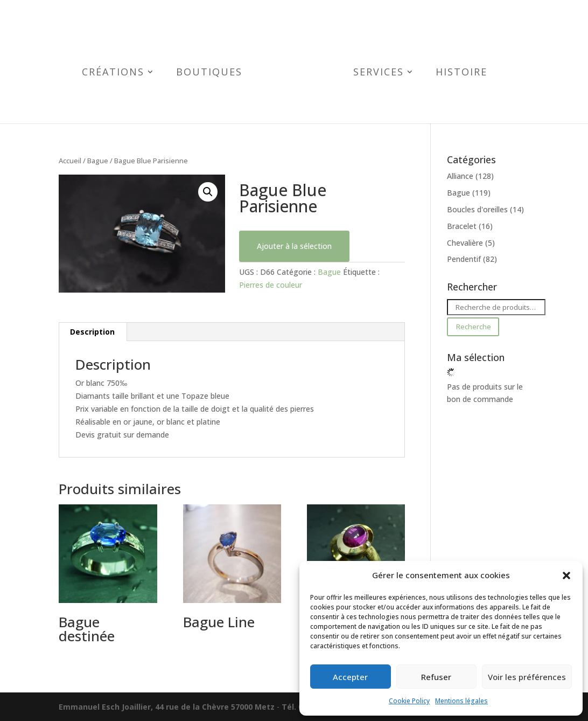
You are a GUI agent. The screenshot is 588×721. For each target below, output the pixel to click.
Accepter (350, 677)
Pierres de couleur (271, 285)
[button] (566, 576)
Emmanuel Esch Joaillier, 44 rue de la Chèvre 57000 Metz (167, 707)
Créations (121, 73)
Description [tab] (92, 332)
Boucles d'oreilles (477, 209)
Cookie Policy (409, 701)
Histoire (454, 73)
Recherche (473, 327)
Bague (98, 161)
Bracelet (462, 226)
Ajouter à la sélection (294, 246)
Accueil (70, 161)
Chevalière (465, 243)
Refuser (436, 677)
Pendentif (464, 259)
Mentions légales (461, 701)
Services (371, 73)
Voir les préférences (527, 677)
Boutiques (217, 73)
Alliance (460, 176)
